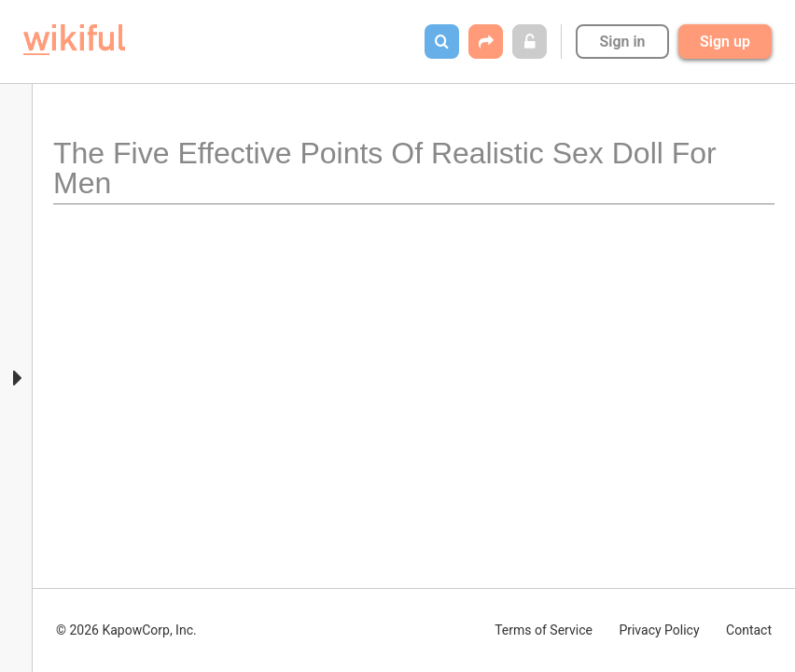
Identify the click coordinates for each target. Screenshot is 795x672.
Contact (749, 630)
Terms (544, 630)
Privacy (659, 630)
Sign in (622, 42)
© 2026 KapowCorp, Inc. (126, 630)
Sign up (725, 42)
